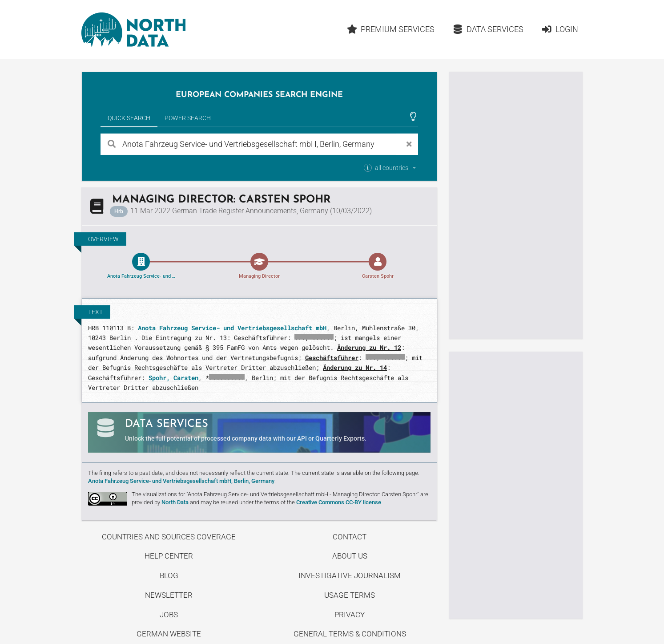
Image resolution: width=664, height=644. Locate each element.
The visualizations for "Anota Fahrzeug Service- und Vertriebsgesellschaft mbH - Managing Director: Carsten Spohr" (275, 494)
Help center (169, 556)
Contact (350, 537)
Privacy (350, 615)
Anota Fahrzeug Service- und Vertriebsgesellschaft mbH (232, 328)
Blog (169, 575)
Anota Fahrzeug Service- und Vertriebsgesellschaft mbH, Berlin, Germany (181, 481)
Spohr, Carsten (173, 378)
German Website (169, 634)
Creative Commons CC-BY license (339, 502)
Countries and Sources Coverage (169, 537)
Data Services (488, 29)
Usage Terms (350, 595)
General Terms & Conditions (350, 634)
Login (560, 29)
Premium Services (391, 29)
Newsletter (169, 595)
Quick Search (129, 118)
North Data (175, 502)
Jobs (169, 615)
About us (350, 556)
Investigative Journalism (350, 575)
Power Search (188, 118)
